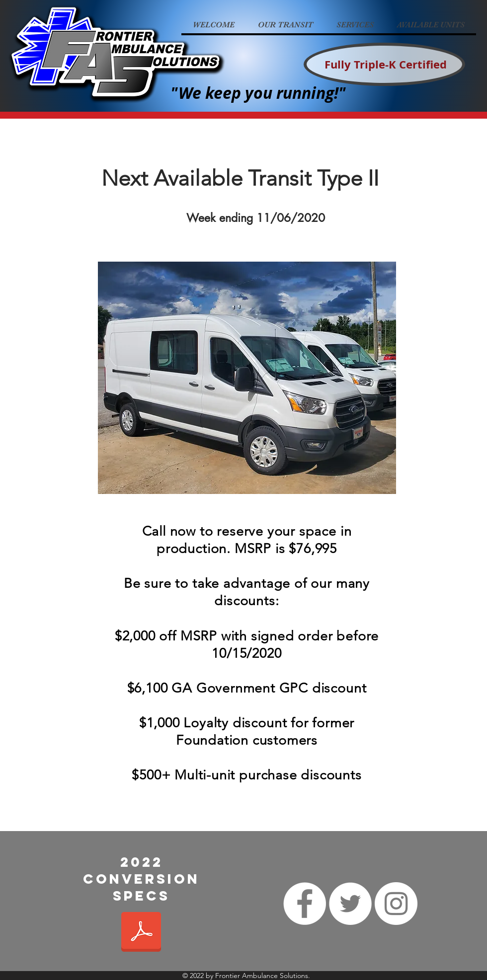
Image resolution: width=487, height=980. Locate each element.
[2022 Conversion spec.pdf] (141, 933)
